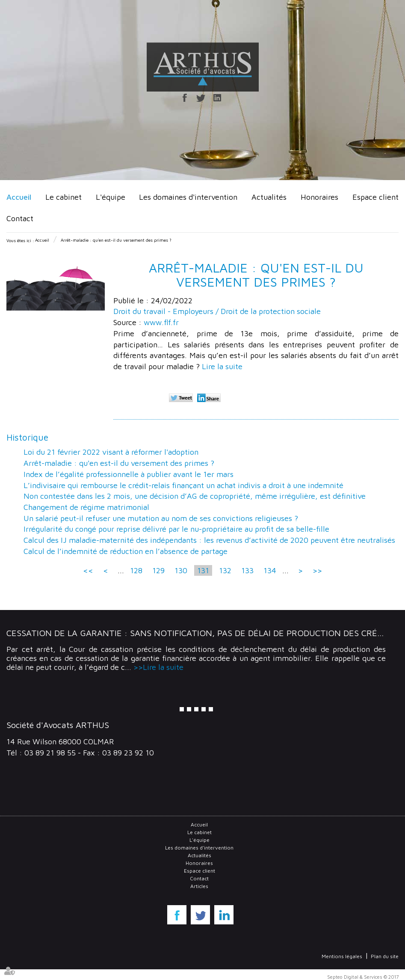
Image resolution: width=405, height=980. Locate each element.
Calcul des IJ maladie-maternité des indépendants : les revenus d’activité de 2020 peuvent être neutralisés (209, 540)
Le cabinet (64, 197)
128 (136, 570)
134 (270, 570)
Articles (199, 886)
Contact (20, 218)
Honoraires (319, 197)
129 (158, 570)
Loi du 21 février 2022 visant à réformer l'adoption (111, 452)
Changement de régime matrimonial (86, 507)
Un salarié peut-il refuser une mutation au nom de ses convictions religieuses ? (161, 518)
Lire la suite (222, 366)
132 (225, 570)
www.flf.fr (161, 322)
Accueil (19, 197)
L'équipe (111, 197)
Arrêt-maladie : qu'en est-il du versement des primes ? (116, 240)
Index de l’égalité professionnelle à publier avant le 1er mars (129, 474)
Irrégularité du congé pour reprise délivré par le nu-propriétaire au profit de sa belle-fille (176, 529)
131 (203, 570)
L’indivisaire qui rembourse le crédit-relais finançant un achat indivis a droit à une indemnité (183, 485)
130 (181, 570)
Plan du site (385, 956)
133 (247, 570)
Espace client (375, 197)
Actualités (269, 197)
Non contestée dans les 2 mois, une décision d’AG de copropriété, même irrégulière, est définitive (195, 496)
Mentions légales (342, 956)
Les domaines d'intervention (188, 197)
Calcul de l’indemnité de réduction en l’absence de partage (126, 551)
